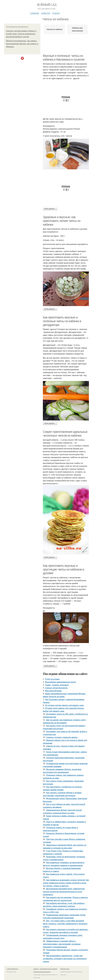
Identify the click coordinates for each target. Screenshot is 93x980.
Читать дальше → (50, 209)
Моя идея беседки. (54, 691)
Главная (34, 13)
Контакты (36, 969)
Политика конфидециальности (42, 972)
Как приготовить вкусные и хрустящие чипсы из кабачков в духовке (63, 569)
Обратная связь (65, 969)
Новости (46, 13)
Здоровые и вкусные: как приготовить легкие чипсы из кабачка (62, 221)
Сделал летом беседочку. (56, 688)
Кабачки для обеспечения (77, 29)
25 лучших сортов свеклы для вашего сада (64, 705)
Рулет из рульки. (52, 679)
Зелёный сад (47, 5)
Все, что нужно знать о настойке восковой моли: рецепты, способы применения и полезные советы (65, 924)
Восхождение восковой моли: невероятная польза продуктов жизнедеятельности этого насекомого (64, 892)
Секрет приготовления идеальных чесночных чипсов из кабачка (65, 434)
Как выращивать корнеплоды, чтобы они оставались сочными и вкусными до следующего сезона (65, 959)
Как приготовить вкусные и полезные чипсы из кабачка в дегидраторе (62, 321)
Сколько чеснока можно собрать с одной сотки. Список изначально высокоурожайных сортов (21, 34)
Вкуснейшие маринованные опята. (61, 682)
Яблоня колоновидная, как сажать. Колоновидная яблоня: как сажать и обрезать (22, 44)
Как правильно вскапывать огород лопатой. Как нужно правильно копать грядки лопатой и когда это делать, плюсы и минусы (66, 883)
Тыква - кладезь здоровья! (57, 685)
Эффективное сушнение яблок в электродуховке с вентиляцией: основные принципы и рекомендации (62, 944)
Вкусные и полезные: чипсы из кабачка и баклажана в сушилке (64, 58)
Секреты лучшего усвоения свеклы (62, 737)
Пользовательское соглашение (48, 969)
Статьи (56, 13)
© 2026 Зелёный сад (12, 969)
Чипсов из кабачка (54, 29)
